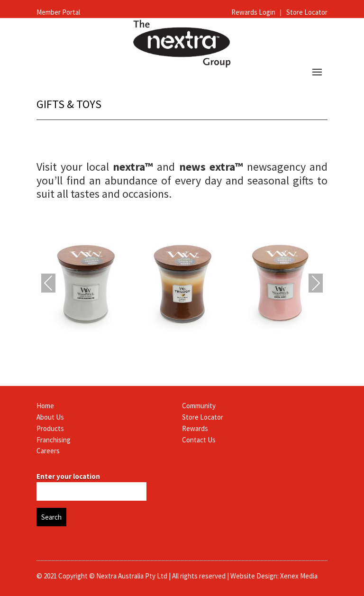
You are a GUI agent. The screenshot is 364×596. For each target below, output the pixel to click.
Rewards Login (254, 12)
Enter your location (68, 476)
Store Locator (307, 12)
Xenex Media (299, 576)
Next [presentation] (316, 284)
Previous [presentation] (48, 284)
